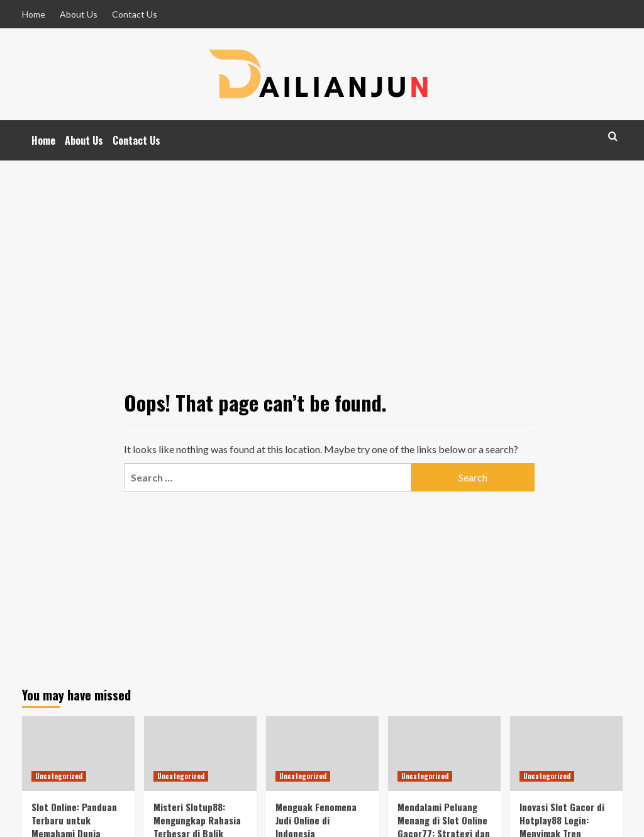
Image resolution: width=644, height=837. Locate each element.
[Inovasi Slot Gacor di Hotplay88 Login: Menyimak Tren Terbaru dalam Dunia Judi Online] (566, 754)
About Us (79, 14)
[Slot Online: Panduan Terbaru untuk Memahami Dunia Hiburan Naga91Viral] (78, 754)
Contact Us (135, 14)
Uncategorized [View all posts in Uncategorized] (59, 776)
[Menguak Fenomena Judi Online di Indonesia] (322, 754)
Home (34, 14)
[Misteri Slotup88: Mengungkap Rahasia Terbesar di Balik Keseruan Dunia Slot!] (200, 754)
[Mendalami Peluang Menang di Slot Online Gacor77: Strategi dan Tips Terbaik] (444, 754)
